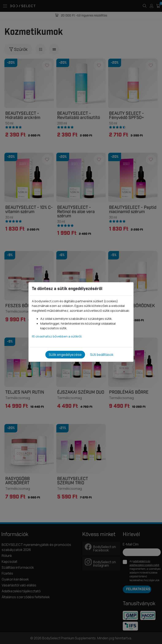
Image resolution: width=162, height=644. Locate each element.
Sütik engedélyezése (65, 355)
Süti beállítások (102, 355)
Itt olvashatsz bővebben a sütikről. (57, 336)
